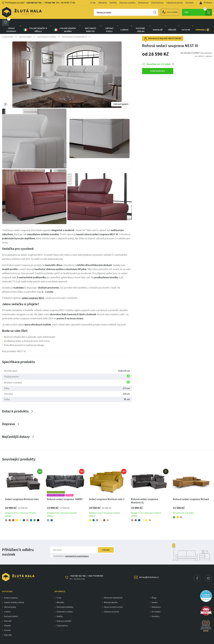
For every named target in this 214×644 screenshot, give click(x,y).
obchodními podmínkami (77, 549)
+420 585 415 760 (33, 3)
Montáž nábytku (111, 596)
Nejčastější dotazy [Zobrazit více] (16, 430)
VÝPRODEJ (202, 23)
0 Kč (198, 12)
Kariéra (155, 596)
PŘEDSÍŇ (172, 23)
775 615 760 (50, 3)
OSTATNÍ (186, 23)
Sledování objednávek (113, 591)
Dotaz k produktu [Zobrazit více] (15, 404)
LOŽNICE (124, 23)
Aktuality (103, 3)
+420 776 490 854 (95, 569)
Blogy (154, 591)
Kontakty (156, 610)
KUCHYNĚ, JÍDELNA (141, 23)
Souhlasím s (71, 549)
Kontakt (190, 3)
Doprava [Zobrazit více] (8, 417)
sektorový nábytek (90, 23)
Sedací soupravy (11, 23)
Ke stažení (156, 605)
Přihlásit (206, 3)
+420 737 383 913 (174, 32)
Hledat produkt (94, 13)
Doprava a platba (127, 3)
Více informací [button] (206, 46)
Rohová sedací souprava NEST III (75, 30)
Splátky (113, 3)
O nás (93, 3)
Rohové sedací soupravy (47, 30)
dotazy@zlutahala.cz (149, 570)
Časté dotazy (157, 3)
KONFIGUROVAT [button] (158, 64)
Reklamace (143, 3)
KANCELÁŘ (158, 23)
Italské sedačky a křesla (35, 23)
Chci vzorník (160, 12)
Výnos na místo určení (113, 600)
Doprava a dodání (64, 614)
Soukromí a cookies (65, 605)
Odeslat (106, 543)
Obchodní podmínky (65, 600)
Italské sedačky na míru (65, 23)
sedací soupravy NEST (33, 291)
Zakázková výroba (175, 3)
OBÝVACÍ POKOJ (109, 23)
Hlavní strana (8, 30)
